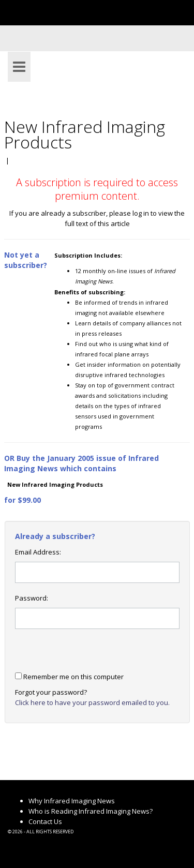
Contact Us (45, 821)
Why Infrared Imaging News (72, 801)
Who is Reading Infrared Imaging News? (91, 811)
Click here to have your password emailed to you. (92, 702)
